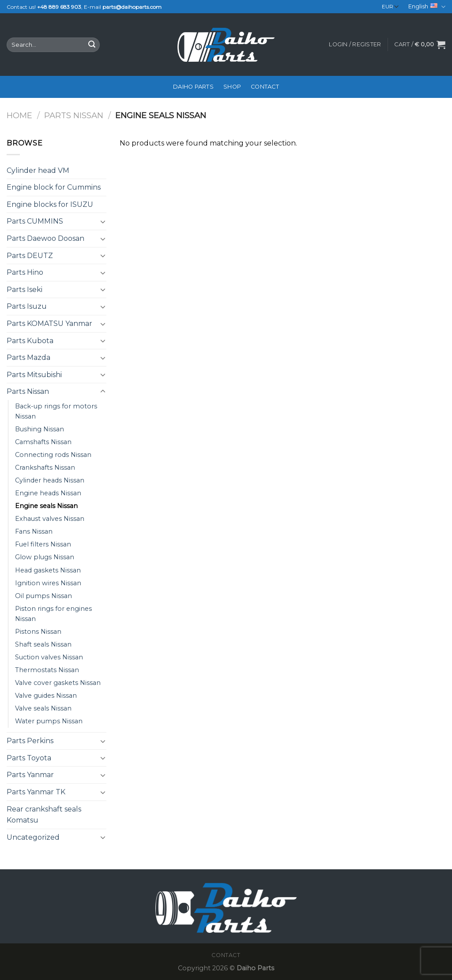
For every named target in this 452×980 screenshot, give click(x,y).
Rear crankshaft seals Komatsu (44, 815)
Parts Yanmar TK (36, 792)
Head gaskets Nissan (48, 570)
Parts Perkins (30, 741)
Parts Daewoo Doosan (45, 238)
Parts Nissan (74, 115)
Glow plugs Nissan (45, 557)
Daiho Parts (193, 87)
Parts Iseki (24, 290)
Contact (265, 87)
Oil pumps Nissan (43, 596)
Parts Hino (25, 272)
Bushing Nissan (40, 429)
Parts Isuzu (27, 306)
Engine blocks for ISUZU (50, 204)
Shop (232, 87)
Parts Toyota (29, 758)
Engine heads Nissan (48, 493)
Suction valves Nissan (49, 657)
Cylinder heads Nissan (50, 480)
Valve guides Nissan (46, 696)
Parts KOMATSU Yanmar (49, 324)
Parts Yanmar (30, 775)
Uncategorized (33, 837)
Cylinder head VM (38, 170)
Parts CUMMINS (35, 221)
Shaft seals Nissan (43, 644)
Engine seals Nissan (46, 506)
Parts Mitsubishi (34, 375)
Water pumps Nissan (49, 721)
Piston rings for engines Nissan (53, 614)
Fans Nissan (34, 531)
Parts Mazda (28, 357)
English (427, 7)
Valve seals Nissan (43, 708)
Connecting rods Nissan (53, 455)
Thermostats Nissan (47, 670)
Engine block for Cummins (54, 187)
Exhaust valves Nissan (50, 519)
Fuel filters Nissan (43, 544)
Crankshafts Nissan (45, 468)
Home (19, 115)
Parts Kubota (30, 341)
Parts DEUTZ (30, 256)
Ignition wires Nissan (48, 583)
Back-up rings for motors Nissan (56, 411)
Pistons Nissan (38, 632)
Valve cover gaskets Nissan (58, 683)
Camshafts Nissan (43, 442)
